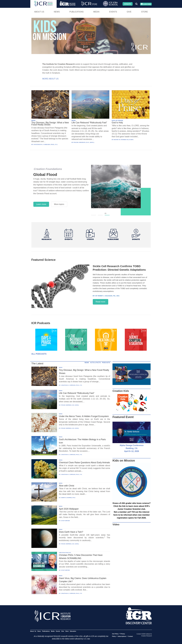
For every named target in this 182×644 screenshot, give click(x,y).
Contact (130, 636)
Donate (128, 4)
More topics (59, 204)
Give (129, 12)
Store (144, 12)
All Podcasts (39, 354)
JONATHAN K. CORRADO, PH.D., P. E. (72, 385)
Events (113, 12)
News (57, 12)
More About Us (50, 79)
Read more (100, 302)
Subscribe (146, 4)
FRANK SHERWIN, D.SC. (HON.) (70, 405)
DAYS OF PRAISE (117, 121)
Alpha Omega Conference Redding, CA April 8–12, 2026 (132, 448)
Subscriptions (122, 636)
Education (73, 631)
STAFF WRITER (65, 521)
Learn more (41, 204)
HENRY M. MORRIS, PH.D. (68, 498)
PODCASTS (106, 363)
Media (96, 12)
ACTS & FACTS (95, 363)
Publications (76, 12)
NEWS (33, 121)
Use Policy (115, 634)
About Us (39, 12)
